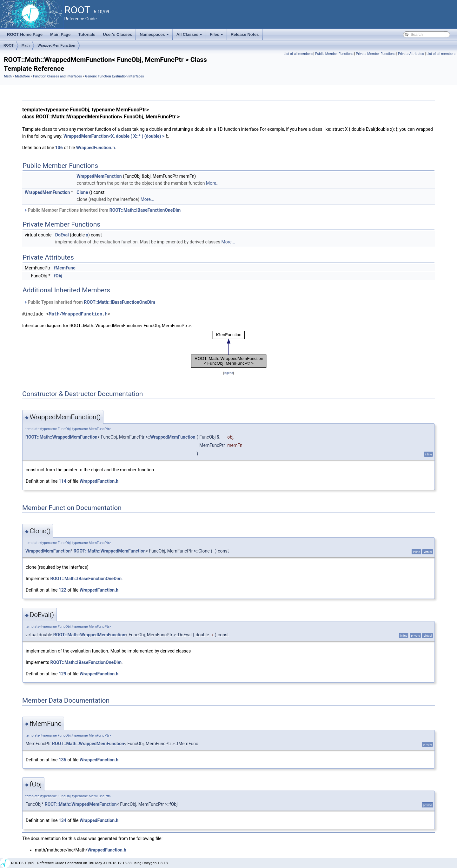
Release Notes (245, 34)
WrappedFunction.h (96, 148)
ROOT (9, 45)
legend (228, 373)
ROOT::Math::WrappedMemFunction (61, 437)
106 (59, 148)
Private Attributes (411, 54)
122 (63, 590)
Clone (82, 192)
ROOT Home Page (25, 34)
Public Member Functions (334, 54)
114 (63, 481)
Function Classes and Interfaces (57, 76)
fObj (58, 276)
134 (63, 820)
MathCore (22, 76)
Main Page (60, 34)
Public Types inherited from (89, 302)
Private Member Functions (376, 54)
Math (26, 45)
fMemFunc (65, 268)
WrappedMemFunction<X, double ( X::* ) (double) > (114, 136)
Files (217, 36)
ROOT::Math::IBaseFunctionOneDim (145, 210)
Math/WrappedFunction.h (78, 314)
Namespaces (155, 36)
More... (213, 183)
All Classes (190, 36)
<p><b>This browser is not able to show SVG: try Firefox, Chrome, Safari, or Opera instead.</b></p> (229, 349)
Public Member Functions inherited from (102, 210)
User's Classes (117, 34)
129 (63, 674)
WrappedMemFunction (56, 45)
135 (63, 760)
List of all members (298, 54)
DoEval (62, 235)
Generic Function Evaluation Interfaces (114, 76)
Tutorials (87, 34)
